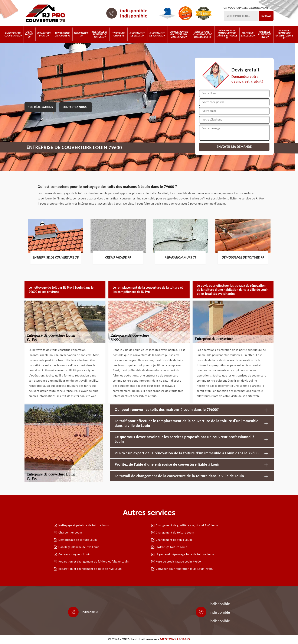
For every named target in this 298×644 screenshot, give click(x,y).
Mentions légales (175, 639)
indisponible (134, 11)
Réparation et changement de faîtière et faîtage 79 (227, 34)
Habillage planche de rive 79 (265, 34)
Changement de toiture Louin (175, 533)
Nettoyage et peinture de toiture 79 (100, 34)
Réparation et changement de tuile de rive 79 (203, 34)
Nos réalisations (40, 107)
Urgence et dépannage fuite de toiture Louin (185, 554)
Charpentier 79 (81, 34)
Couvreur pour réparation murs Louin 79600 (185, 569)
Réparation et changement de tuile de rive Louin (90, 569)
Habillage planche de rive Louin (79, 547)
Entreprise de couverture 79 (13, 34)
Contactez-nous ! (75, 107)
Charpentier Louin (70, 533)
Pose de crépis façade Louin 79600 (178, 562)
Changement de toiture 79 (157, 34)
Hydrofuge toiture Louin (172, 547)
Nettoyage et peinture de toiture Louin (84, 525)
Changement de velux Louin (174, 540)
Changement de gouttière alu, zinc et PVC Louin (187, 525)
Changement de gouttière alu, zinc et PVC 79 (179, 34)
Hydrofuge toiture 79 (118, 34)
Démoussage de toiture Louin (78, 540)
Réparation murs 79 (44, 34)
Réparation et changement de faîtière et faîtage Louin (94, 562)
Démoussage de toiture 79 (63, 34)
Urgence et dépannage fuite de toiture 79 (284, 34)
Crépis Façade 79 (29, 34)
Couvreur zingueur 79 (248, 34)
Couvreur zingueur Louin (75, 554)
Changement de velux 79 (137, 34)
